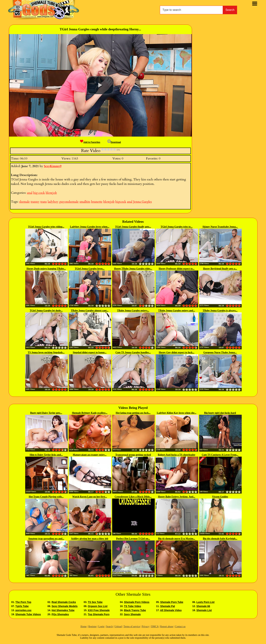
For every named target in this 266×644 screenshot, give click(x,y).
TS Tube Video (133, 606)
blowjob (51, 193)
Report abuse (167, 627)
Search (230, 10)
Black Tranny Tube (135, 610)
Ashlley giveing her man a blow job (90, 539)
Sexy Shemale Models (65, 606)
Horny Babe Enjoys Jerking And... (176, 497)
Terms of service (132, 627)
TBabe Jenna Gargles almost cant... (90, 311)
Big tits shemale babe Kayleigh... (220, 539)
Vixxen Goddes (220, 497)
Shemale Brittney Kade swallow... (90, 413)
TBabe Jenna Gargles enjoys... (133, 311)
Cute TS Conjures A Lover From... (220, 455)
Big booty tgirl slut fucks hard (220, 413)
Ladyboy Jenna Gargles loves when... (90, 227)
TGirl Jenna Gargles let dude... (46, 311)
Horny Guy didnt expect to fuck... (177, 352)
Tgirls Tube (22, 606)
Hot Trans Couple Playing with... (46, 497)
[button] (100, 85)
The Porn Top (23, 602)
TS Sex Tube (95, 602)
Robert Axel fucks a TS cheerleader (177, 455)
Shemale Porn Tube (172, 602)
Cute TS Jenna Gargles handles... (133, 352)
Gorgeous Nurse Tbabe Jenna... (220, 352)
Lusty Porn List (205, 602)
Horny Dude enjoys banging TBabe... (46, 269)
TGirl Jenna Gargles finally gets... (133, 227)
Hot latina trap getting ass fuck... (133, 413)
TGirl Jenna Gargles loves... (90, 269)
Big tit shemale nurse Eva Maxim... (176, 539)
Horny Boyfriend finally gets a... (220, 269)
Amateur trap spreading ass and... (46, 539)
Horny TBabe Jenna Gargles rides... (133, 269)
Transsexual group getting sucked (133, 455)
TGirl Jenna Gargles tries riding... (46, 227)
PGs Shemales (60, 614)
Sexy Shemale (132, 614)
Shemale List (204, 610)
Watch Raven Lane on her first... (90, 497)
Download (114, 142)
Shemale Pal (168, 606)
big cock (39, 193)
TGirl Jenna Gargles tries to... (176, 227)
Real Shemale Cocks (64, 602)
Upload (118, 627)
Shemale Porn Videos (137, 602)
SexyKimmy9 (53, 166)
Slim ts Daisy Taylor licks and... (46, 455)
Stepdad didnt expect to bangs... (90, 352)
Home (84, 627)
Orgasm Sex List (98, 606)
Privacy (146, 627)
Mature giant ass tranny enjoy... (90, 455)
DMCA (155, 627)
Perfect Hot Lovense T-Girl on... (133, 539)
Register (93, 627)
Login (101, 627)
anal (30, 193)
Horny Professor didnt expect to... (176, 269)
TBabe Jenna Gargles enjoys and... (176, 311)
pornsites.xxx (23, 610)
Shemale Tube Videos (28, 614)
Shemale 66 (203, 606)
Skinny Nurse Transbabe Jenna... (220, 227)
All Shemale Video (171, 610)
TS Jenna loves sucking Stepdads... (46, 352)
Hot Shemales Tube (63, 610)
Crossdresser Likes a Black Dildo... (133, 497)
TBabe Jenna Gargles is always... (220, 311)
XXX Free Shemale (99, 610)
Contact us (180, 627)
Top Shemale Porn (99, 614)
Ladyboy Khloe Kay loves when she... (177, 413)
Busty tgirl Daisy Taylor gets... (46, 413)
